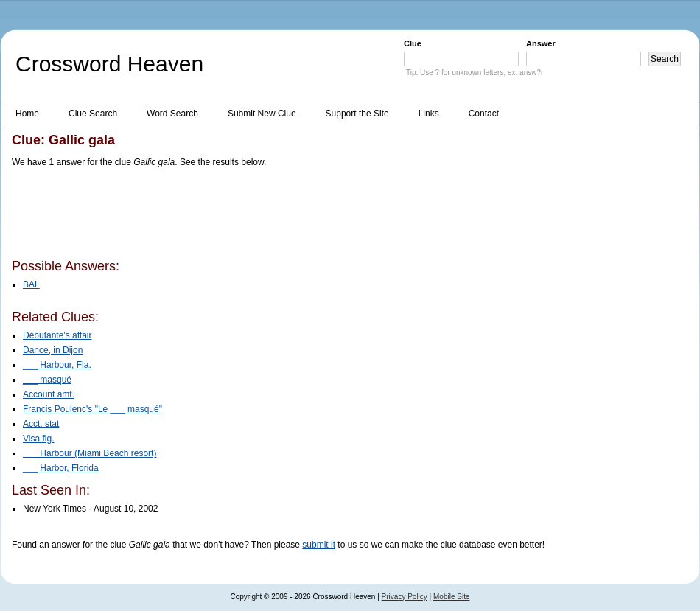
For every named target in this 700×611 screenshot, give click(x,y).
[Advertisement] (280, 216)
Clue (413, 43)
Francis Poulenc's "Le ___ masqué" (92, 409)
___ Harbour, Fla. (57, 365)
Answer (541, 43)
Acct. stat (41, 424)
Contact (484, 114)
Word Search (172, 114)
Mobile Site (451, 597)
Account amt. (49, 394)
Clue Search (93, 114)
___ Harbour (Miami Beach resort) (90, 453)
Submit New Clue (262, 114)
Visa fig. (38, 439)
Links (429, 114)
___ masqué (47, 380)
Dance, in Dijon (53, 350)
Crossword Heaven (109, 64)
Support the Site (357, 114)
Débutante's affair (57, 335)
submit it (319, 545)
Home (27, 114)
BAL (31, 284)
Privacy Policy (405, 597)
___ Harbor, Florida (61, 468)
